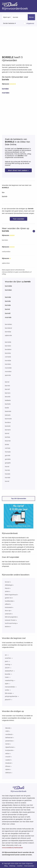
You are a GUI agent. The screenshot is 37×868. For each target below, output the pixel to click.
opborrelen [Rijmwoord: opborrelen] (6, 263)
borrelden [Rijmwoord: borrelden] (8, 324)
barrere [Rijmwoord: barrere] (8, 393)
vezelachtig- (9, 680)
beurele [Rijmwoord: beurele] (8, 397)
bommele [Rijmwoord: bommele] (8, 419)
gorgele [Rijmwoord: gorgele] (8, 463)
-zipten (7, 769)
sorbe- (7, 690)
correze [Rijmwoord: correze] (8, 448)
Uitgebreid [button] (30, 23)
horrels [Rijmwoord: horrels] (7, 470)
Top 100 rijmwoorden (19, 498)
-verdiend (8, 734)
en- (6, 655)
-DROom (8, 773)
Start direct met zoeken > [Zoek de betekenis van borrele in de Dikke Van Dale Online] (18, 170)
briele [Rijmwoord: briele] (7, 444)
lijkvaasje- (9, 693)
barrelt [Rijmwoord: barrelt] (7, 389)
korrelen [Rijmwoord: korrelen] (5, 89)
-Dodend (8, 763)
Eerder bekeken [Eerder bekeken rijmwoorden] (9, 23)
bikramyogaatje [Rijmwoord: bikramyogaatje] (11, 617)
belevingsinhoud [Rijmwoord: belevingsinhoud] (11, 595)
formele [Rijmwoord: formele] (8, 452)
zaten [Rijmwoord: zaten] (7, 591)
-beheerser (9, 738)
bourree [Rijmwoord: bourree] (8, 441)
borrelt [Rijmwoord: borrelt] (8, 313)
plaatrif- (8, 700)
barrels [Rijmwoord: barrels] (7, 386)
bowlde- (8, 674)
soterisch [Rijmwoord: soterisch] (8, 614)
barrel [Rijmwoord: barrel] (7, 382)
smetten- (8, 658)
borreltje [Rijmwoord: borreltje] (8, 332)
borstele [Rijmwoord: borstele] (8, 353)
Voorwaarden (29, 866)
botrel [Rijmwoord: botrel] (7, 433)
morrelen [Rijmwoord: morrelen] (6, 93)
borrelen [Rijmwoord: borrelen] (5, 240)
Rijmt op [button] (6, 17)
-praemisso (9, 741)
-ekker (7, 753)
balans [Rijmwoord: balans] (7, 626)
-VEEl (7, 731)
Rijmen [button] (31, 17)
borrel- (5, 196)
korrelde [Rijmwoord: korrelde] (8, 360)
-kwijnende (9, 750)
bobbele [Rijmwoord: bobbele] (8, 400)
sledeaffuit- (9, 671)
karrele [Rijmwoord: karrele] (8, 477)
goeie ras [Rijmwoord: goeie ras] (8, 598)
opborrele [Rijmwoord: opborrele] (8, 335)
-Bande (8, 728)
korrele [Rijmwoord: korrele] (8, 305)
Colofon (20, 866)
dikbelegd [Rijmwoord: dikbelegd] (9, 585)
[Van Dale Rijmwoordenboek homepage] (11, 5)
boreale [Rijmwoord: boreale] (8, 426)
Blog (6, 866)
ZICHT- (7, 668)
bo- (3, 192)
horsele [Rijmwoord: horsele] (8, 474)
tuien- (7, 677)
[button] (34, 231)
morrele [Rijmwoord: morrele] (8, 317)
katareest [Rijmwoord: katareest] (8, 607)
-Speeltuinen (9, 747)
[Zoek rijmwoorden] (23, 17)
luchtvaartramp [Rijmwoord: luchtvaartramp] (11, 623)
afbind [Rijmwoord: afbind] (7, 604)
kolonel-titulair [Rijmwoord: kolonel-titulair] (10, 620)
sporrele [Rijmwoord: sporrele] (8, 375)
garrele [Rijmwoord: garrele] (8, 455)
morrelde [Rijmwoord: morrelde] (8, 368)
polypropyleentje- (11, 696)
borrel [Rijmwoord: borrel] (7, 309)
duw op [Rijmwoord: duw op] (8, 610)
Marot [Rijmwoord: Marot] (7, 588)
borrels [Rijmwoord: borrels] (8, 301)
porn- (7, 661)
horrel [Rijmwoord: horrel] (7, 467)
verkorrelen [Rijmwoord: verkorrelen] (6, 252)
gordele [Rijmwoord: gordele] (8, 459)
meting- (8, 664)
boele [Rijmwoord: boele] (7, 408)
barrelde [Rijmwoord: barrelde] (8, 342)
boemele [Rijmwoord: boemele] (8, 411)
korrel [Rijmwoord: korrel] (7, 481)
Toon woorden (18, 219)
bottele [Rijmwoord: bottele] (7, 437)
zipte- (7, 684)
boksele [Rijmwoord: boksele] (8, 415)
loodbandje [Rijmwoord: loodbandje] (9, 601)
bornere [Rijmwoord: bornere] (8, 430)
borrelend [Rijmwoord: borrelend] (8, 328)
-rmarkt (8, 757)
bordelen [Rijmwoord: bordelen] (8, 349)
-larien (7, 744)
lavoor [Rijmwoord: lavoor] (7, 582)
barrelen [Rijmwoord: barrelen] (8, 346)
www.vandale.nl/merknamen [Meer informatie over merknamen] (12, 848)
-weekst (8, 760)
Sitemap (12, 866)
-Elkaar (8, 766)
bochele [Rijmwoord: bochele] (8, 404)
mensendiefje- (10, 687)
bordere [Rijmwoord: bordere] (8, 422)
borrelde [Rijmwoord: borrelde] (8, 286)
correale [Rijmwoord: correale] (8, 357)
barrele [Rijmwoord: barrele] (8, 297)
